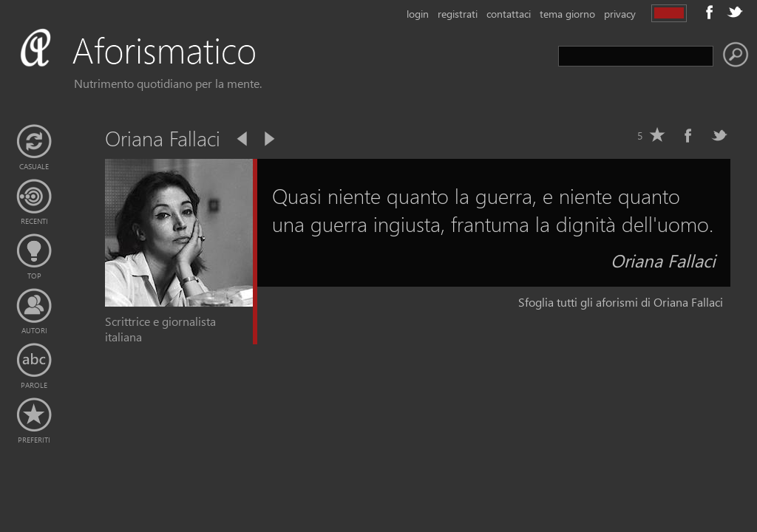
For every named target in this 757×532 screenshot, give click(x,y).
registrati (458, 14)
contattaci (509, 14)
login (418, 14)
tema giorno (567, 14)
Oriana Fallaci (663, 260)
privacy (620, 14)
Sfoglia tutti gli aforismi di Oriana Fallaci (621, 302)
